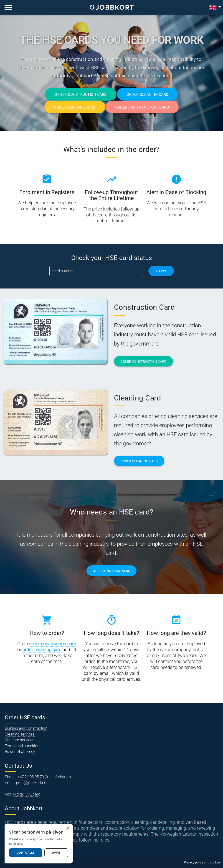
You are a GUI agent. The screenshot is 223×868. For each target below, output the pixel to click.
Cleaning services (20, 734)
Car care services (20, 740)
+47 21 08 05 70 (30, 777)
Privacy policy (194, 862)
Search (161, 271)
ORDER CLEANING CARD (139, 461)
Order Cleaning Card (148, 95)
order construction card (53, 644)
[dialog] (39, 844)
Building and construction (26, 728)
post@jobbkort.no (31, 782)
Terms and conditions (23, 746)
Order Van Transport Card (142, 107)
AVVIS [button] (56, 853)
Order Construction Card (81, 95)
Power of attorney (20, 751)
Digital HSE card (27, 794)
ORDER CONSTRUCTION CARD (143, 361)
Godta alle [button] (25, 853)
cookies (215, 862)
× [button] (68, 829)
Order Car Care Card (75, 107)
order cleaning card (42, 650)
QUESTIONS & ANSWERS (111, 571)
